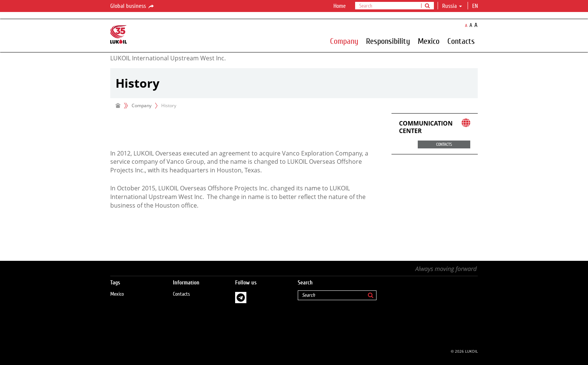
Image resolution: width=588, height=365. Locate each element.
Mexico (429, 41)
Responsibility (388, 41)
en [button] (476, 6)
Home (340, 6)
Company (344, 41)
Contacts (461, 41)
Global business (133, 6)
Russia (452, 6)
